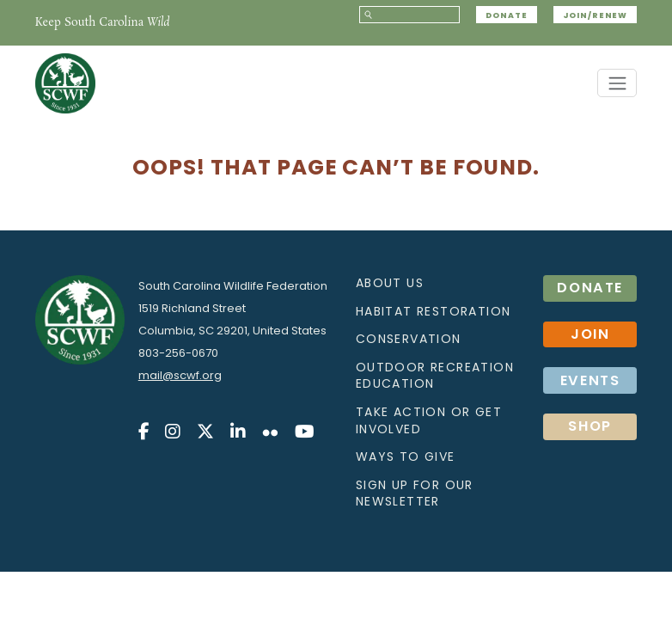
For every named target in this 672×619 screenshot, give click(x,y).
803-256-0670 (178, 353)
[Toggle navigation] (617, 83)
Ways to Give (406, 457)
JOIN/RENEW (595, 15)
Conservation (409, 339)
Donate (506, 15)
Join (590, 334)
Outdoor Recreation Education (435, 376)
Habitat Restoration (434, 311)
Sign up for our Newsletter (415, 493)
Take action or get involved (429, 420)
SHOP (590, 426)
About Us (390, 283)
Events (590, 380)
